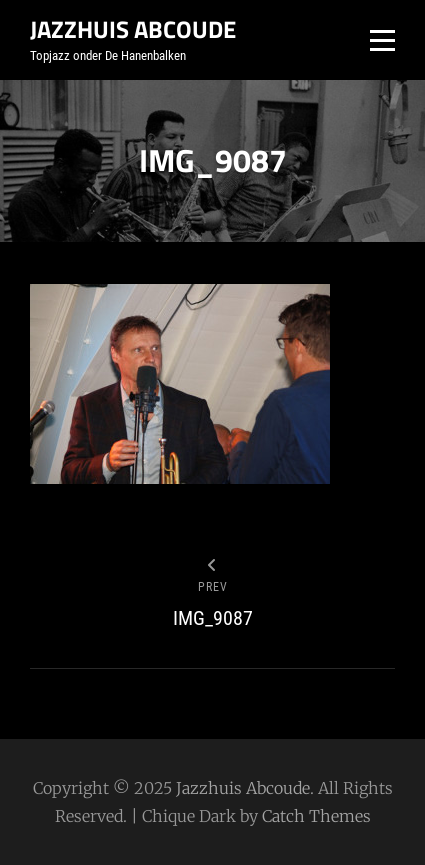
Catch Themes (316, 816)
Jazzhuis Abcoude (133, 29)
